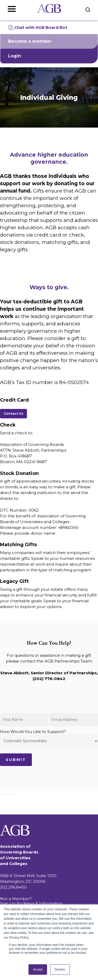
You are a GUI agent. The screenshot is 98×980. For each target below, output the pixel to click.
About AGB (28, 71)
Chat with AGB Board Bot (38, 28)
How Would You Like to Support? (49, 738)
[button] (13, 414)
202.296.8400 (13, 887)
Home (6, 71)
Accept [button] (38, 970)
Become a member (30, 41)
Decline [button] (60, 970)
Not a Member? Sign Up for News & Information (31, 901)
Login (15, 56)
